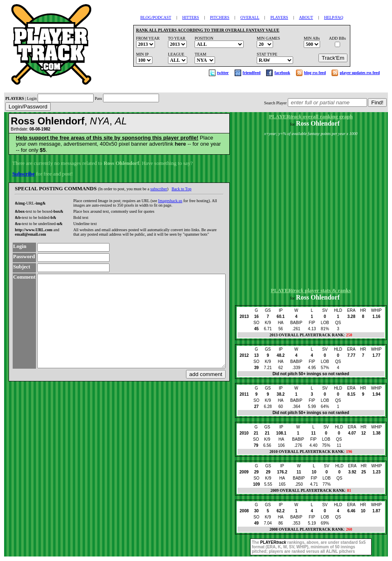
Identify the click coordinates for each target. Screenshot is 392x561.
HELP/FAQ (334, 17)
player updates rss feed (360, 73)
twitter (223, 73)
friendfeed (252, 73)
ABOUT (306, 17)
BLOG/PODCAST (156, 17)
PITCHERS (220, 17)
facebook (282, 73)
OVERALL (250, 17)
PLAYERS (279, 17)
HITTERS (191, 17)
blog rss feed (315, 73)
